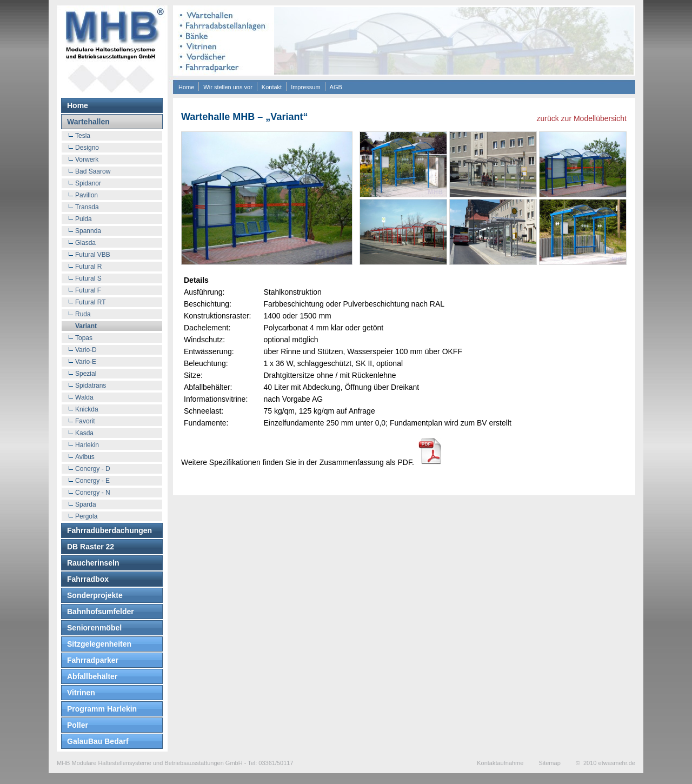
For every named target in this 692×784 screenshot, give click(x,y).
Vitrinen (81, 693)
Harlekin (87, 445)
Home (186, 87)
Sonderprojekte (95, 595)
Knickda (87, 409)
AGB (336, 87)
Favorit (85, 421)
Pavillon (86, 195)
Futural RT (90, 302)
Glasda (85, 243)
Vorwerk (87, 160)
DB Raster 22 (91, 547)
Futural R (88, 267)
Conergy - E (92, 481)
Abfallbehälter (92, 676)
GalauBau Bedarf (98, 741)
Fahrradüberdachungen (109, 530)
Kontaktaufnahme (500, 763)
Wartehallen (88, 122)
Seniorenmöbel (94, 628)
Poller (78, 725)
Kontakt (272, 87)
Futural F (88, 290)
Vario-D (86, 350)
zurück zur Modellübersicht (581, 118)
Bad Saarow (93, 171)
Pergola (86, 516)
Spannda (88, 231)
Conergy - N (93, 493)
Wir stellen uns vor (228, 87)
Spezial (86, 374)
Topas (84, 338)
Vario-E (86, 362)
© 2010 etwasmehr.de (605, 763)
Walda (84, 397)
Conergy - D (93, 469)
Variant (86, 326)
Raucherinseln (93, 563)
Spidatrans (91, 386)
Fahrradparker (93, 660)
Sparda (86, 504)
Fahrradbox (88, 579)
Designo (87, 148)
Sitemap (549, 763)
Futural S (88, 278)
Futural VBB (93, 255)
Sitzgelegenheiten (99, 644)
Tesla (83, 136)
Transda (87, 207)
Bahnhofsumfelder (101, 612)
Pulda (84, 219)
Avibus (85, 457)
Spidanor (88, 183)
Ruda (83, 314)
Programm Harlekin (102, 709)
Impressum (305, 87)
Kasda (84, 433)
